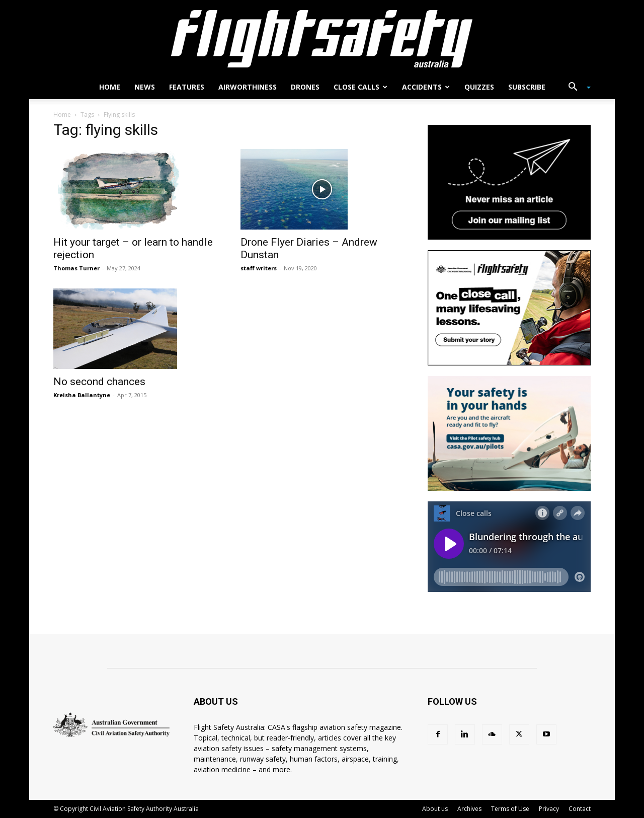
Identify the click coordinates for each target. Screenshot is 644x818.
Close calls (360, 87)
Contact (580, 809)
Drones (305, 87)
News (145, 87)
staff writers (259, 268)
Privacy (549, 809)
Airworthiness (248, 87)
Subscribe (527, 87)
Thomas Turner (76, 268)
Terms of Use (510, 809)
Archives (469, 809)
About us (435, 809)
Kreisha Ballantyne (82, 395)
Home (110, 87)
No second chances (99, 382)
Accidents (426, 87)
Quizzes (479, 87)
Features (187, 87)
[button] (576, 88)
